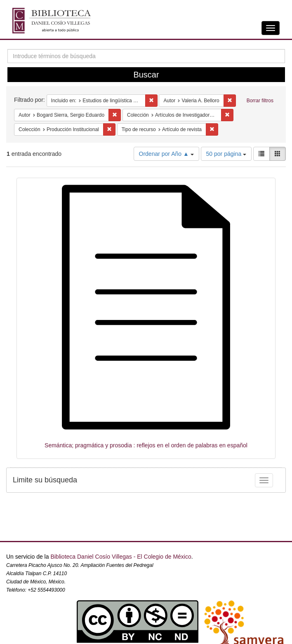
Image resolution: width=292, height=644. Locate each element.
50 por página (226, 154)
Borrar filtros (260, 101)
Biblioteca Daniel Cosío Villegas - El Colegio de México (121, 557)
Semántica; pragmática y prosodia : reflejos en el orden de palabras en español (146, 445)
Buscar (146, 75)
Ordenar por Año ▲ (166, 154)
